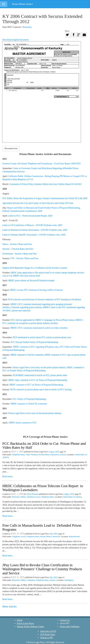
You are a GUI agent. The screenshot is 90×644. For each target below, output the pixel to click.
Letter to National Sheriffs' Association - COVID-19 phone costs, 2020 (34, 235)
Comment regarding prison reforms (26, 307)
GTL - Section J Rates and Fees (24, 258)
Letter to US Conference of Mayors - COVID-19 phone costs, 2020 (32, 225)
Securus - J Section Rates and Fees (18, 249)
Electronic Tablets (19, 497)
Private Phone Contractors (49, 455)
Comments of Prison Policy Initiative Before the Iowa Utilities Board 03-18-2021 (46, 184)
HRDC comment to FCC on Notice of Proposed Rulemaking (36, 385)
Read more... (8, 476)
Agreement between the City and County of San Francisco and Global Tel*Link (38, 203)
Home (20, 620)
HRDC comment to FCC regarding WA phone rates (36, 347)
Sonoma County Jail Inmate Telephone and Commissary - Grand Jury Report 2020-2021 (42, 164)
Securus (63, 455)
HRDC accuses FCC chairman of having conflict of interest (36, 290)
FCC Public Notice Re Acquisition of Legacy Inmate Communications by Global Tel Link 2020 (45, 198)
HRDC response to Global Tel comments (29, 404)
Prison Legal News (25, 623)
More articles (10, 606)
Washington (69, 580)
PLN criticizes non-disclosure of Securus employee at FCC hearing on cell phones (45, 299)
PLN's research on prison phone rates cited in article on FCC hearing (41, 390)
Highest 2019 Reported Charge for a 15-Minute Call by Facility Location (35, 268)
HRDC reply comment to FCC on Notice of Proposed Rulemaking (38, 380)
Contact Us (65, 620)
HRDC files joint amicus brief (27, 276)
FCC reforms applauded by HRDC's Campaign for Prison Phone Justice (43, 320)
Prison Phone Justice (22, 4)
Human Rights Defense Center (31, 627)
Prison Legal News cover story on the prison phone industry (39, 367)
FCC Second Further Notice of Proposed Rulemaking (34, 342)
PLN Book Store (48, 634)
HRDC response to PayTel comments (27, 355)
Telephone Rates (18, 455)
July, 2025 (53, 534)
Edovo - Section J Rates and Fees (17, 244)
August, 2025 (54, 452)
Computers (31, 580)
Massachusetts (74, 537)
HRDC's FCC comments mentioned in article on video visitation (39, 328)
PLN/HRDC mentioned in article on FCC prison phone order (40, 375)
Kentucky (27, 27)
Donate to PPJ (47, 638)
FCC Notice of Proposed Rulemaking (29, 399)
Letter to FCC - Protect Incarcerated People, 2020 (30, 216)
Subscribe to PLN (48, 631)
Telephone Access (34, 497)
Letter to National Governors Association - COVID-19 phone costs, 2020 (35, 230)
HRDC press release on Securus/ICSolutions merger (31, 281)
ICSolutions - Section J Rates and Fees (20, 254)
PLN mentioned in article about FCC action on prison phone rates (42, 337)
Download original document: (42, 91)
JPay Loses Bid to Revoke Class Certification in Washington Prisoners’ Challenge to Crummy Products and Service (42, 569)
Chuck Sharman (32, 494)
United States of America (72, 497)
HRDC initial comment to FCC (23, 423)
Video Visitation (32, 455)
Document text (11, 148)
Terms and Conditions (70, 627)
